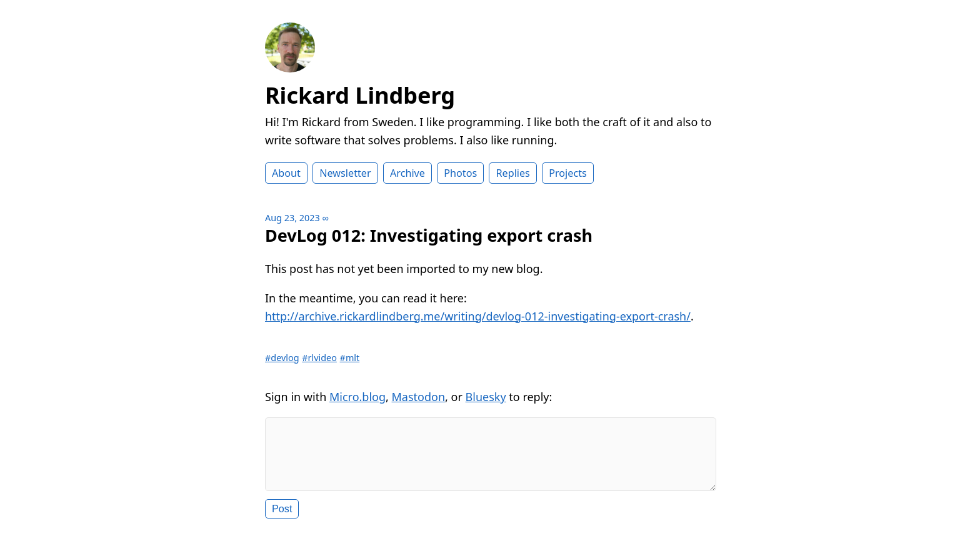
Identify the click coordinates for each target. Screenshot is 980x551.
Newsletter (345, 173)
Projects (568, 173)
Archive (407, 173)
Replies (512, 173)
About (286, 173)
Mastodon (419, 397)
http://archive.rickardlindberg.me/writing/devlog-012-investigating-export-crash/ (478, 316)
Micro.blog (357, 397)
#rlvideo (319, 358)
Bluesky (486, 397)
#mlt (350, 358)
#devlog (282, 358)
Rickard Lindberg (360, 95)
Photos (460, 173)
